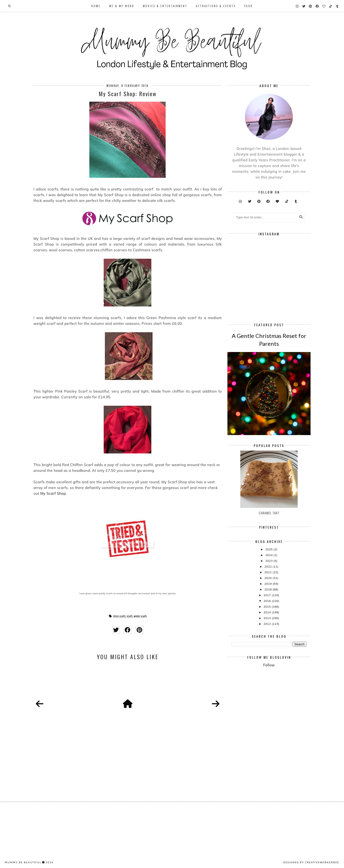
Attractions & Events (216, 6)
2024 (269, 555)
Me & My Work (122, 6)
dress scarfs (119, 616)
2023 (269, 561)
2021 (269, 572)
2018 (269, 589)
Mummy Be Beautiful (23, 862)
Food (248, 6)
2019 (269, 584)
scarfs (130, 616)
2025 (269, 549)
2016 (268, 601)
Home (96, 6)
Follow (269, 665)
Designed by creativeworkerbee (311, 862)
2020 (269, 578)
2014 (268, 612)
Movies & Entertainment (165, 6)
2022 (269, 566)
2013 (268, 618)
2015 (268, 607)
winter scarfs (140, 616)
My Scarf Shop (53, 493)
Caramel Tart (269, 513)
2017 (268, 595)
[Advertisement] (288, 710)
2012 (268, 624)
